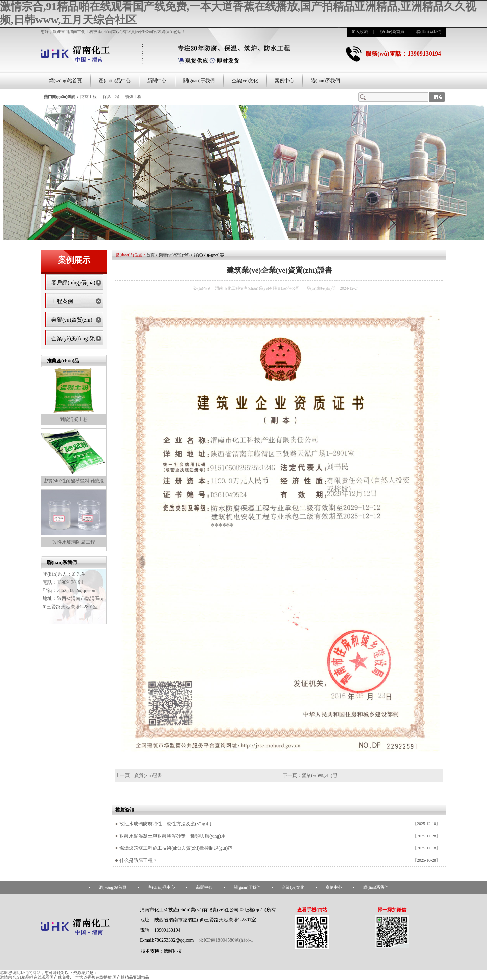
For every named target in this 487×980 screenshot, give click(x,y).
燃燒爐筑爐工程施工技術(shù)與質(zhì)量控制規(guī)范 (176, 848)
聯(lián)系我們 (429, 32)
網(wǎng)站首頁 (65, 81)
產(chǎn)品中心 (115, 81)
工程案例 (62, 301)
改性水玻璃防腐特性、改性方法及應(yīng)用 (165, 824)
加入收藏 (360, 32)
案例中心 (284, 81)
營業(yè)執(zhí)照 (319, 776)
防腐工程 (89, 97)
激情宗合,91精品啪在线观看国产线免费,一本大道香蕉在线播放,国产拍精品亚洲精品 (75, 977)
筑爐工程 (133, 97)
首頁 (150, 255)
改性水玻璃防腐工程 (74, 542)
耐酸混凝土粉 (74, 420)
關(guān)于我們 (199, 81)
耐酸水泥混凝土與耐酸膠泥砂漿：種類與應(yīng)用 (172, 836)
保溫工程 (111, 97)
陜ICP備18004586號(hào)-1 (225, 940)
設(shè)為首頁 (392, 32)
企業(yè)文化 (245, 81)
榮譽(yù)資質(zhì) (72, 320)
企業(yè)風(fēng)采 (73, 338)
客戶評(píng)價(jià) (73, 283)
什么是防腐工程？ (138, 860)
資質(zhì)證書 (148, 776)
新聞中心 (157, 81)
